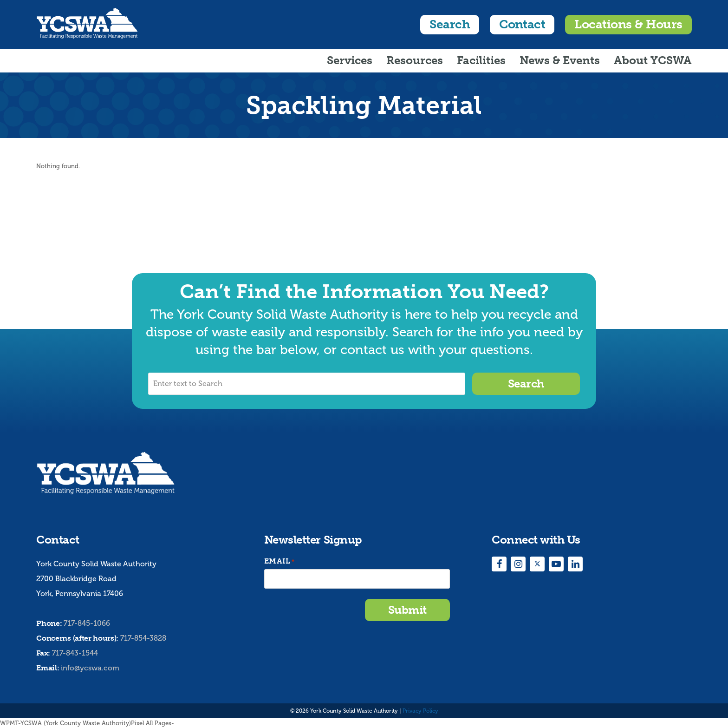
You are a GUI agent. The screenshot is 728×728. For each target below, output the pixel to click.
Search (450, 24)
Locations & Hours (628, 24)
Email (279, 561)
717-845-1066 (87, 623)
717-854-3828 (143, 638)
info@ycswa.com (90, 668)
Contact (522, 24)
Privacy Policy (420, 711)
